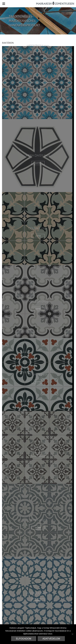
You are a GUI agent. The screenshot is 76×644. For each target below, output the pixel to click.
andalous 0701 (38, 593)
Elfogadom (24, 639)
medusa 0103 (38, 301)
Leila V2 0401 (38, 374)
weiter (38, 90)
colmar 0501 (38, 228)
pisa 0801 (38, 447)
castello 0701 (38, 83)
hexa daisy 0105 (38, 155)
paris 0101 (38, 520)
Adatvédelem (51, 639)
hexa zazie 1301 (38, 46)
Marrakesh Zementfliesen (54, 4)
